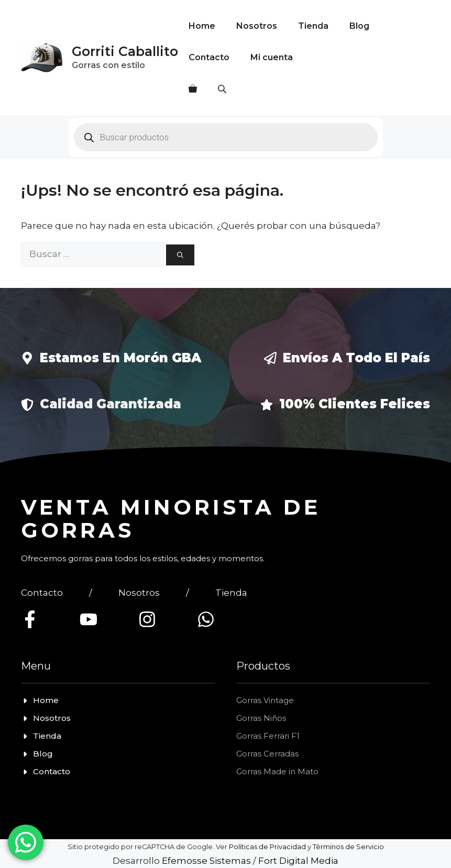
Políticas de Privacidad (267, 847)
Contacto (209, 57)
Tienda (313, 26)
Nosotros (257, 26)
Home (202, 26)
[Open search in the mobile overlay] (223, 89)
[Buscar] (180, 255)
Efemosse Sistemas (206, 861)
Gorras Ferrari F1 (268, 736)
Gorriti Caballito (125, 51)
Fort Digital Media (298, 861)
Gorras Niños (261, 718)
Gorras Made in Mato (277, 771)
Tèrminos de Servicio (348, 847)
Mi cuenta (272, 57)
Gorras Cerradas (267, 754)
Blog (359, 26)
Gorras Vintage (265, 700)
